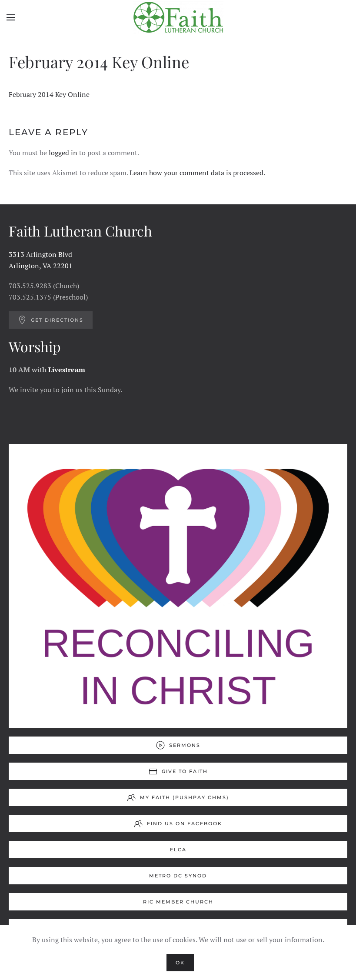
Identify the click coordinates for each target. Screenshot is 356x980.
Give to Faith (178, 771)
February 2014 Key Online (49, 94)
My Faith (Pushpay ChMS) (178, 797)
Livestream (67, 370)
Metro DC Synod (178, 876)
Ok (180, 963)
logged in (63, 153)
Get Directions (51, 320)
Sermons (178, 745)
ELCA (178, 850)
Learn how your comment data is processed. (197, 173)
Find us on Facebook (178, 823)
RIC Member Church (178, 902)
